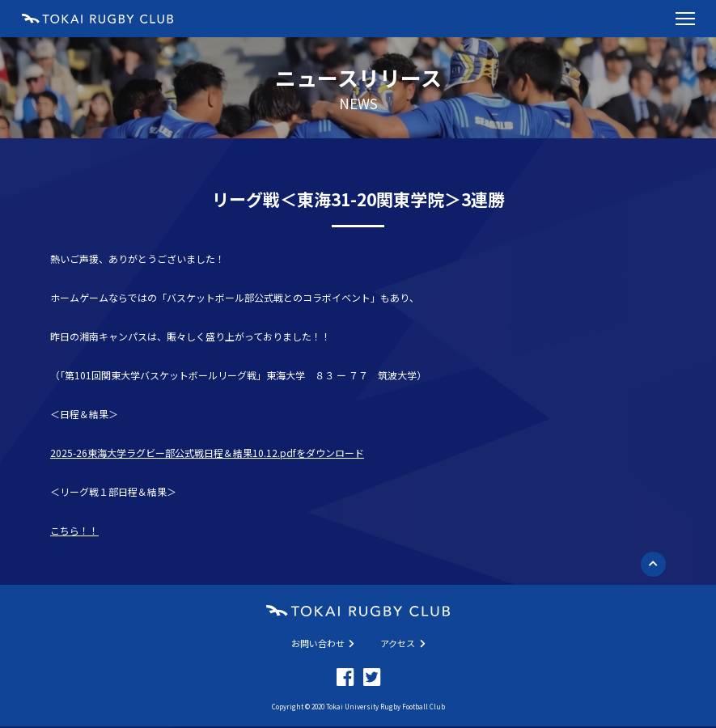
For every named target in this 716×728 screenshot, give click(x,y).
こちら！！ (74, 530)
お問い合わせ (323, 643)
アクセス (403, 643)
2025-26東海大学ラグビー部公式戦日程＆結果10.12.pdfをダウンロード (207, 453)
